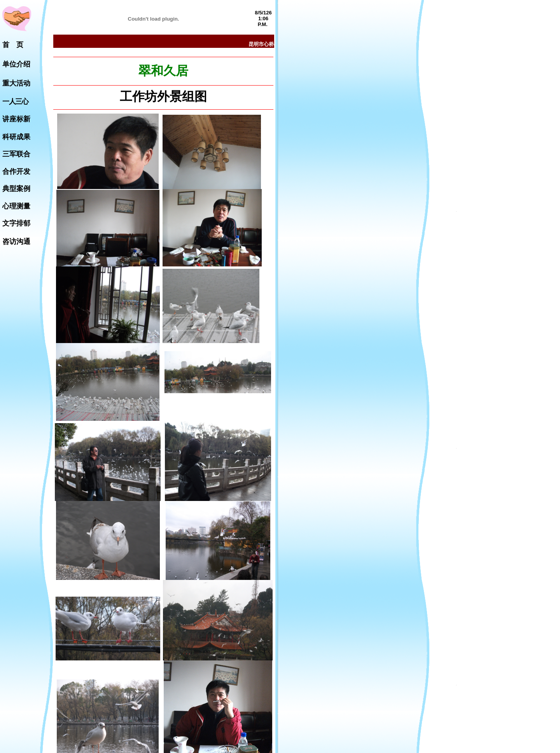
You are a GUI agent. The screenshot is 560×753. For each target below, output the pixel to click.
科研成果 (16, 137)
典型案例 (16, 189)
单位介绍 (16, 64)
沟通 (23, 242)
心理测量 (16, 206)
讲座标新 (16, 119)
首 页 (13, 45)
